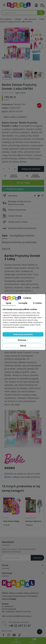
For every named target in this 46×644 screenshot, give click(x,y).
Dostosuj (23, 340)
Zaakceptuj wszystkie (23, 334)
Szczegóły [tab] (23, 303)
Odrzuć (23, 346)
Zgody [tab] (9, 303)
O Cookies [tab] (37, 303)
